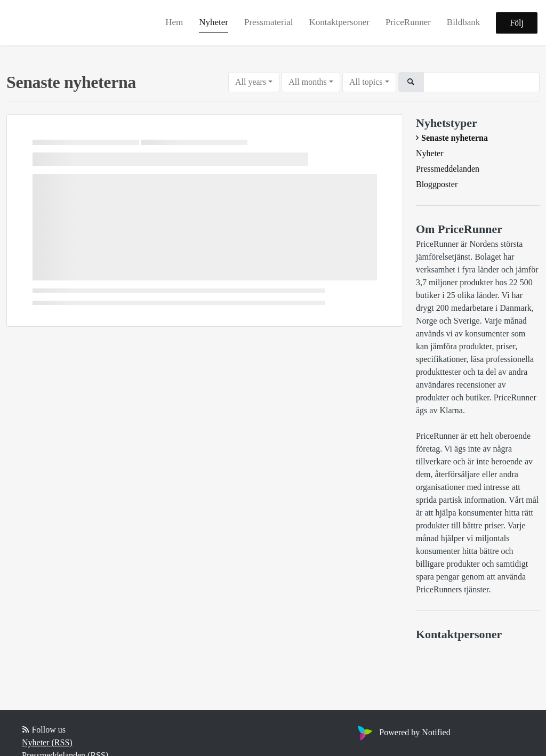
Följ (517, 23)
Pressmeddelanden (448, 169)
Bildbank (463, 22)
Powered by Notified (403, 732)
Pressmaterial (269, 22)
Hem (174, 22)
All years (251, 82)
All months (308, 82)
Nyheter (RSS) (47, 742)
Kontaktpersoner (339, 22)
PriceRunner (408, 22)
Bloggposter (437, 184)
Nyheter (214, 22)
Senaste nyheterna (455, 138)
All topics (366, 82)
